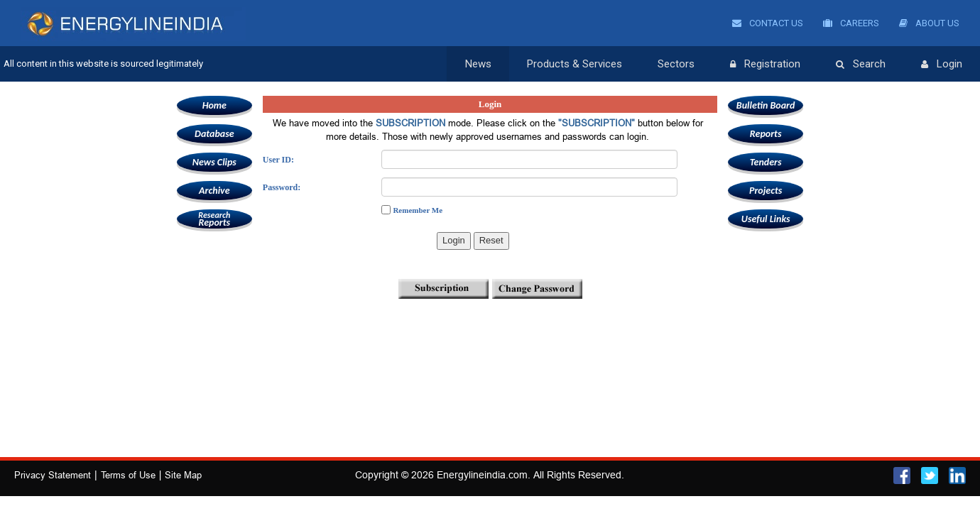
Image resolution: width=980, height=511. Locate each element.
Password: (282, 187)
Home (214, 105)
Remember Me (418, 210)
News (478, 64)
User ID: (278, 160)
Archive (214, 191)
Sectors (676, 64)
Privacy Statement (53, 475)
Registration (765, 65)
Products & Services (575, 64)
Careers (851, 23)
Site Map (183, 475)
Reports (214, 219)
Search (861, 65)
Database (214, 134)
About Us (929, 23)
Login (942, 65)
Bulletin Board (766, 105)
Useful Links (766, 219)
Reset (491, 240)
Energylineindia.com (482, 475)
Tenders (766, 162)
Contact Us (768, 23)
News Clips (214, 162)
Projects (766, 191)
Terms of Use (128, 475)
